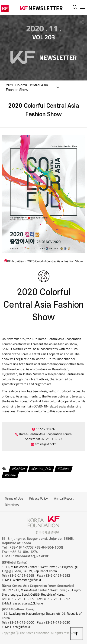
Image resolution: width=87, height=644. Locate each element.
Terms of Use (14, 498)
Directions (12, 505)
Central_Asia (42, 469)
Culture (64, 469)
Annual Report (64, 498)
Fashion (19, 469)
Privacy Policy (39, 498)
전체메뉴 (83, 7)
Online (11, 475)
